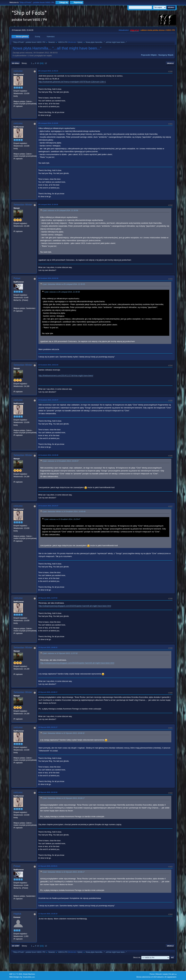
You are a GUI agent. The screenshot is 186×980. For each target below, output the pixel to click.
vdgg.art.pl (134, 30)
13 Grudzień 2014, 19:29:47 (48, 400)
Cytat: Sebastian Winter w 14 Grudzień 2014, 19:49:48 (64, 512)
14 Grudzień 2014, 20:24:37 (48, 506)
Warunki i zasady (162, 974)
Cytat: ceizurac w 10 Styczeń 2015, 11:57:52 (60, 653)
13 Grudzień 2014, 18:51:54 (48, 365)
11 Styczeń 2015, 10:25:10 (48, 914)
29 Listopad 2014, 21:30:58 (48, 123)
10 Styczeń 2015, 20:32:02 (48, 792)
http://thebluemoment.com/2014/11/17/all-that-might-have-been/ (66, 375)
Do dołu (16, 63)
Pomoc (152, 974)
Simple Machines (29, 974)
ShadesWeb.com (29, 977)
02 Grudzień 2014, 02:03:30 (48, 278)
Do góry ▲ (173, 974)
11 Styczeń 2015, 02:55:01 (48, 866)
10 (38, 63)
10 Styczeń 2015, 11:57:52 (48, 598)
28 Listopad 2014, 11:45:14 (48, 71)
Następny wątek (166, 55)
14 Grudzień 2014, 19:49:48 (48, 455)
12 (46, 63)
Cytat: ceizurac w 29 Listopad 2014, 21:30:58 (60, 211)
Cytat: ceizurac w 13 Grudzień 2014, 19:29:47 (60, 461)
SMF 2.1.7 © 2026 (16, 974)
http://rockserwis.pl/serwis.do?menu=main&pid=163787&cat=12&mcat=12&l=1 (72, 82)
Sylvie (80, 42)
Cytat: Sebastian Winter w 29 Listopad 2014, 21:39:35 (64, 284)
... (34, 63)
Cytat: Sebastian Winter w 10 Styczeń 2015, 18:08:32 (64, 733)
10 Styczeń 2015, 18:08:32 (48, 647)
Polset (17, 278)
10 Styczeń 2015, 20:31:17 (48, 727)
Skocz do (137, 957)
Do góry (16, 946)
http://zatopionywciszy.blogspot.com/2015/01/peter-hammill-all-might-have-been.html (75, 606)
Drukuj (170, 63)
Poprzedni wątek (149, 55)
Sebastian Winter (23, 205)
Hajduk (17, 914)
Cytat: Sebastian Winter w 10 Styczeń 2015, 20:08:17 (64, 798)
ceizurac (18, 71)
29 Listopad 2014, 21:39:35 (48, 205)
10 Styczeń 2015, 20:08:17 (48, 692)
